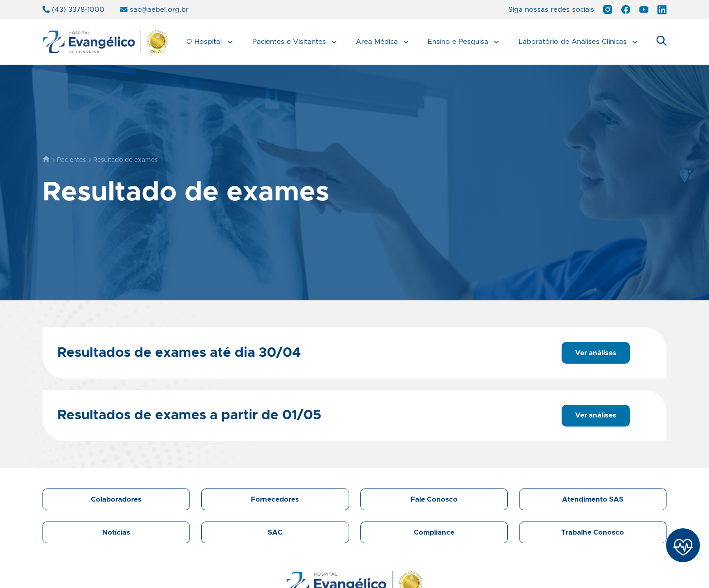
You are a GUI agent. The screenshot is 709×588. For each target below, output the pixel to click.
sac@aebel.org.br (154, 9)
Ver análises (596, 353)
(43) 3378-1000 (73, 9)
